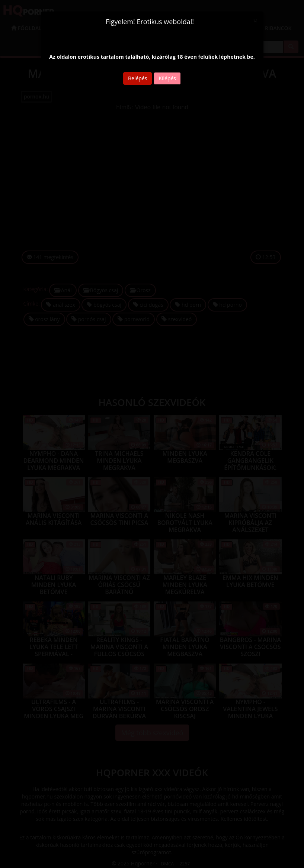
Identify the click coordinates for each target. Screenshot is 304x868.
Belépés (137, 78)
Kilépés (167, 78)
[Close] (255, 20)
